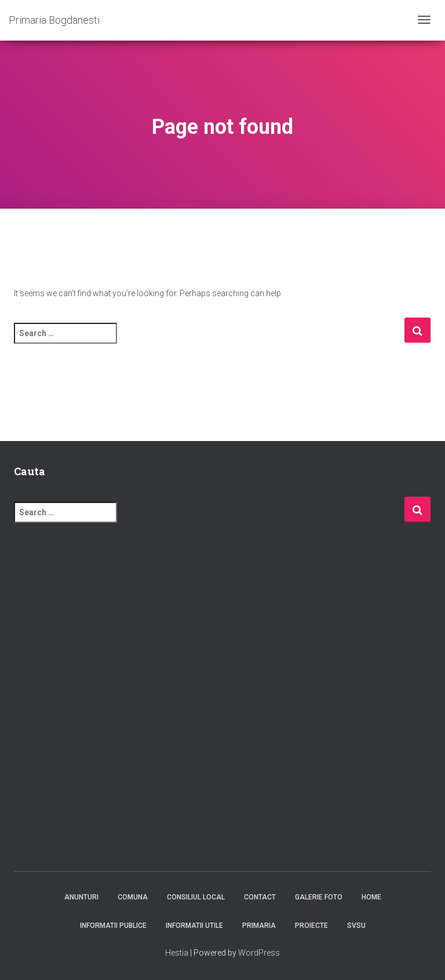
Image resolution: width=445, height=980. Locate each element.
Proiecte (311, 926)
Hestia (177, 953)
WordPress (259, 953)
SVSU (356, 926)
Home (371, 897)
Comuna (133, 897)
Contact (260, 897)
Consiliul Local (196, 897)
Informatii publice (113, 926)
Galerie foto (319, 897)
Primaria (259, 926)
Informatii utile (194, 926)
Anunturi (81, 897)
